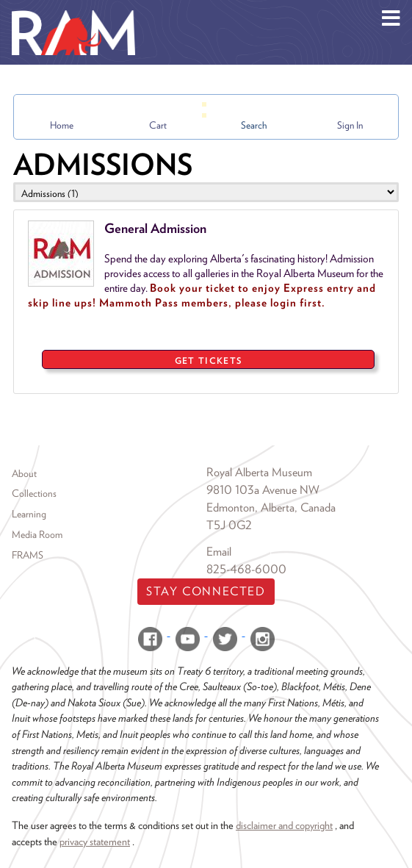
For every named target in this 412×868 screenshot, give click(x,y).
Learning (29, 514)
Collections (34, 493)
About (24, 473)
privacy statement (95, 841)
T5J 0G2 (229, 525)
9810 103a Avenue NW (263, 490)
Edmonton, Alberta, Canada (271, 507)
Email (219, 552)
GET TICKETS (208, 361)
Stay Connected (206, 591)
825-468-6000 (246, 569)
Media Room (37, 534)
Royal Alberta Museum (259, 472)
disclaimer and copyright (284, 825)
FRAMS (28, 555)
